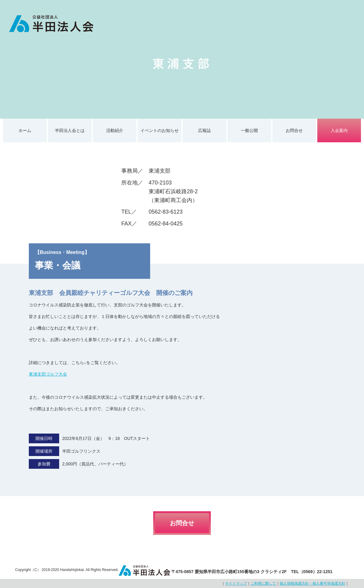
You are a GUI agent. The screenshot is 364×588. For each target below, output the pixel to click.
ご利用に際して (263, 583)
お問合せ (294, 130)
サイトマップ (236, 583)
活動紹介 (115, 130)
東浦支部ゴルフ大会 (48, 374)
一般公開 (249, 130)
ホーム (25, 130)
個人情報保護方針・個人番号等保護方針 (312, 583)
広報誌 (204, 130)
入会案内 (339, 130)
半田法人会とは (70, 130)
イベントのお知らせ (160, 130)
